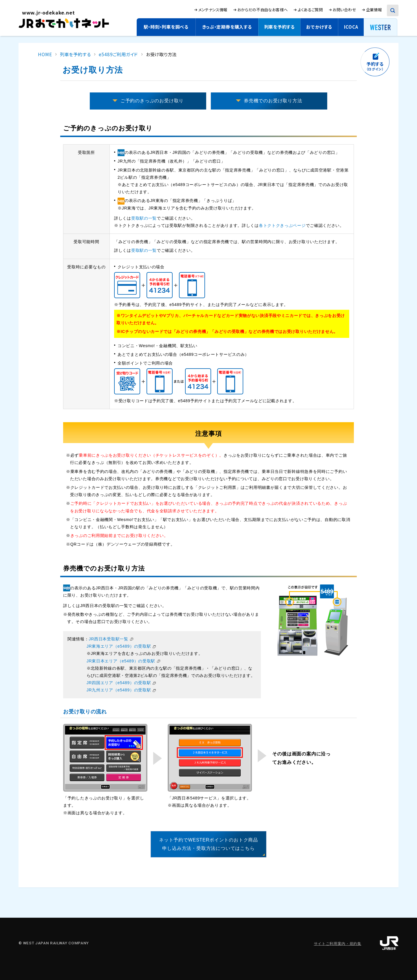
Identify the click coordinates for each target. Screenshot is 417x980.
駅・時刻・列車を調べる (166, 27)
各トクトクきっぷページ (282, 225)
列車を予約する (279, 27)
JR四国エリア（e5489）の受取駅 (119, 683)
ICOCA (351, 27)
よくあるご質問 (310, 10)
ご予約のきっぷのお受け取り (152, 101)
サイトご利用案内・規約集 (338, 944)
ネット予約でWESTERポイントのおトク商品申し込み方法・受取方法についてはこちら (209, 844)
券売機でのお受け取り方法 (273, 101)
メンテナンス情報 (213, 10)
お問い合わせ (344, 10)
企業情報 (374, 10)
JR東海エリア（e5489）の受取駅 (119, 646)
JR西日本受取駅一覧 (109, 639)
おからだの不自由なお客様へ (263, 10)
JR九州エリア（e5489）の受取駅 (119, 690)
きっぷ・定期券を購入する (227, 27)
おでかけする (319, 27)
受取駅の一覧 (144, 218)
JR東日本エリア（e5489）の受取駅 (121, 661)
